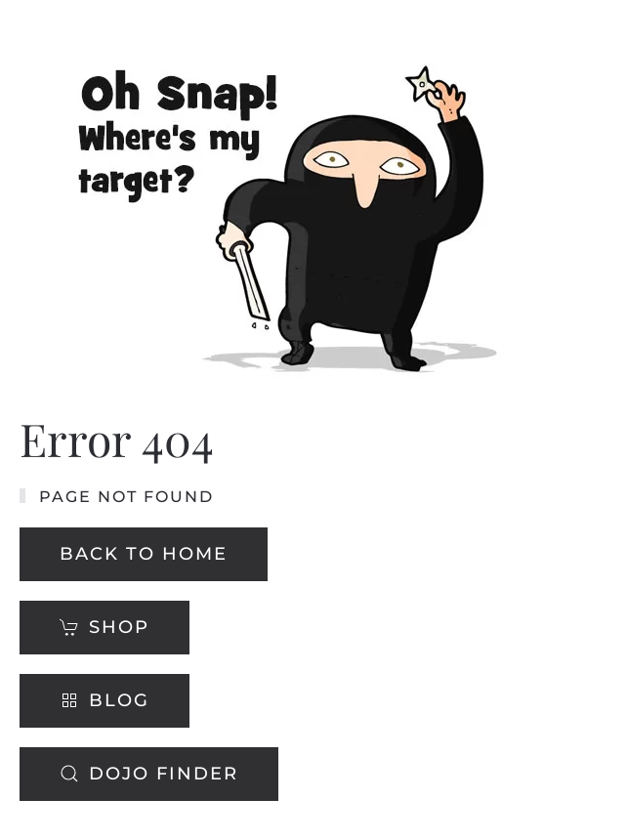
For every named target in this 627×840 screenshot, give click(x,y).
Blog (104, 700)
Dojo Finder (149, 774)
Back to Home (144, 554)
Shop (104, 627)
